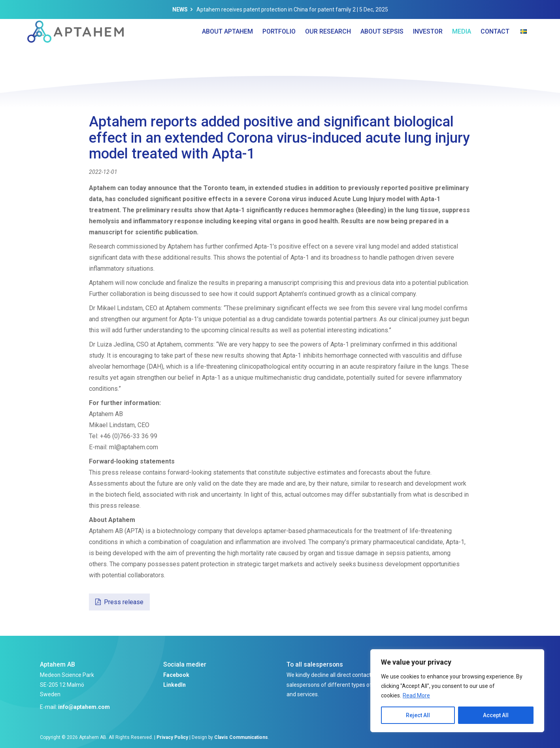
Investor (428, 47)
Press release (124, 602)
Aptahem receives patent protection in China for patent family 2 (276, 9)
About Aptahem (227, 47)
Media (462, 47)
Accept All (496, 715)
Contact (495, 47)
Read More (416, 695)
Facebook (176, 675)
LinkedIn (174, 685)
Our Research (328, 47)
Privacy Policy (172, 737)
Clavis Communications (241, 737)
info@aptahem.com (84, 707)
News (180, 9)
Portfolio (279, 47)
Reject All (418, 715)
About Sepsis (382, 47)
